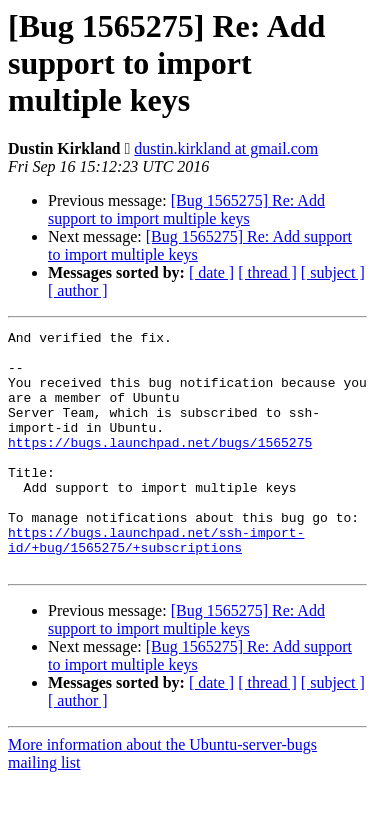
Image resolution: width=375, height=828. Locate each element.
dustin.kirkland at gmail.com (226, 148)
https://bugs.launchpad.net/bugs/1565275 (160, 466)
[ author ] (78, 290)
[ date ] (211, 272)
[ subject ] (333, 272)
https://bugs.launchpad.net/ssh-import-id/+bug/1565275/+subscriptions (156, 583)
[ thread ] (267, 272)
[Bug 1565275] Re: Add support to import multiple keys (186, 209)
